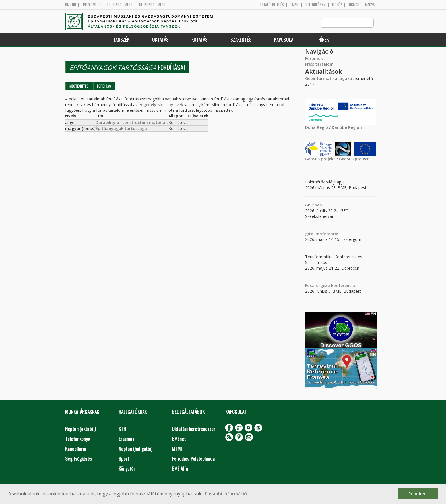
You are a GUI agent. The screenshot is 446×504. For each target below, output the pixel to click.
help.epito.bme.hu (153, 5)
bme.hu (71, 5)
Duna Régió (317, 128)
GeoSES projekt (320, 159)
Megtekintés (79, 86)
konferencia (326, 234)
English (353, 5)
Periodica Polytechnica (193, 459)
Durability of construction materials (132, 123)
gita (309, 234)
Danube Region (347, 128)
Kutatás (200, 40)
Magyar (371, 5)
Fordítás (104, 86)
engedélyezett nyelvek (161, 105)
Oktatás (160, 40)
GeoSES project (354, 159)
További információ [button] (226, 494)
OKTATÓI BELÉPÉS (272, 5)
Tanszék (121, 40)
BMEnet (179, 439)
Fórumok (314, 59)
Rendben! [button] (418, 494)
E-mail (294, 5)
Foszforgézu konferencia (330, 286)
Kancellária (76, 449)
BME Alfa (180, 469)
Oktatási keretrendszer (194, 429)
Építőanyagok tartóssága (121, 129)
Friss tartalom (319, 64)
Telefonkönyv (315, 5)
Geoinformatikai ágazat (330, 79)
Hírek (324, 40)
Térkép (337, 5)
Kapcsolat (285, 40)
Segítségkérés (79, 459)
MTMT (177, 449)
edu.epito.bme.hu (120, 5)
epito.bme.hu (92, 5)
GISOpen (314, 205)
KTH (122, 429)
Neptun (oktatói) (80, 429)
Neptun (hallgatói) (135, 449)
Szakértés (241, 40)
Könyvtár (127, 469)
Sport (124, 459)
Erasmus (126, 439)
